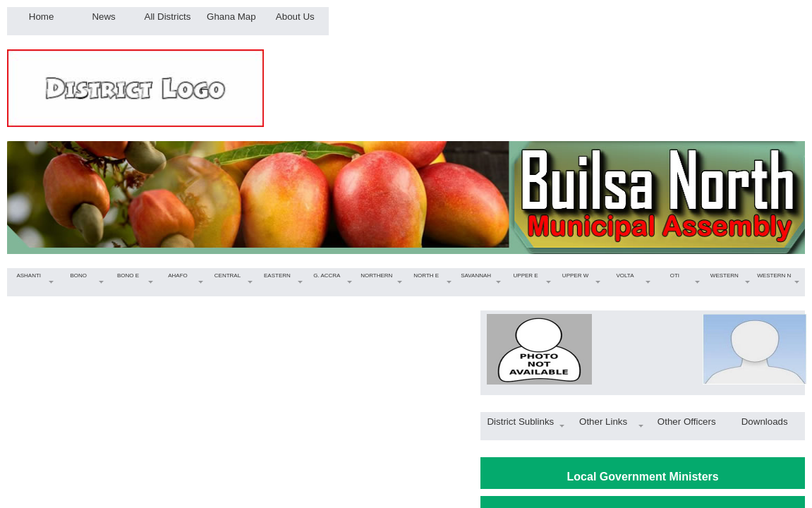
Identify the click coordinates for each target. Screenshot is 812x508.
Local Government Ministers (643, 477)
